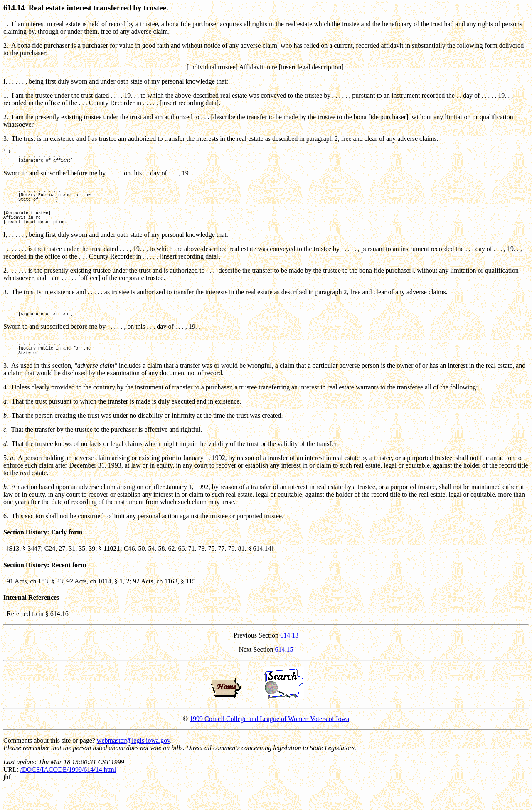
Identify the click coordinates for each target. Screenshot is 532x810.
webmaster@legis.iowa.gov (133, 763)
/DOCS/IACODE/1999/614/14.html (68, 792)
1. (6, 24)
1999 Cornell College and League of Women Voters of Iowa (269, 741)
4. (6, 410)
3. (6, 139)
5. (6, 480)
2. (6, 46)
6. (6, 538)
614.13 (289, 658)
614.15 (284, 672)
